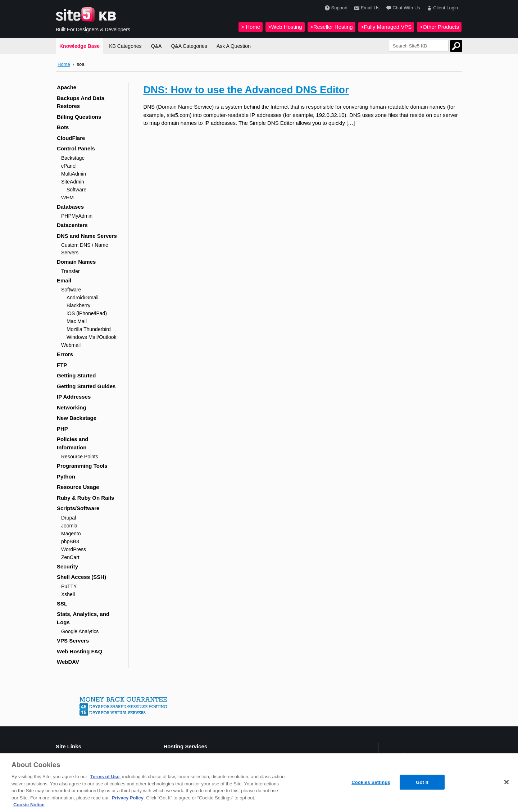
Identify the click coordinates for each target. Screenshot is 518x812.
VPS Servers (73, 641)
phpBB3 (70, 541)
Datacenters (72, 225)
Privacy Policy (128, 798)
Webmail (71, 345)
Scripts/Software (78, 508)
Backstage (73, 158)
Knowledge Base (79, 46)
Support (335, 8)
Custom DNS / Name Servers (85, 249)
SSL (62, 604)
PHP (62, 429)
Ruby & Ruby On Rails (85, 498)
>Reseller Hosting (331, 27)
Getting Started (76, 375)
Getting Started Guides (86, 386)
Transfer (71, 271)
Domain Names (76, 262)
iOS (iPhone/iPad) (87, 313)
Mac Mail (77, 321)
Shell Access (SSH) (81, 577)
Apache (67, 87)
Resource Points (80, 457)
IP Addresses (74, 397)
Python (66, 477)
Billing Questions (79, 117)
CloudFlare (71, 138)
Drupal (69, 518)
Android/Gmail (83, 298)
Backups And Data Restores (81, 102)
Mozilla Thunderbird (89, 329)
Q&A (156, 46)
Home (64, 64)
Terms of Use (105, 777)
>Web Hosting (285, 27)
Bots (63, 127)
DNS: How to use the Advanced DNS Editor (246, 90)
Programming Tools (82, 466)
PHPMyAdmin (77, 216)
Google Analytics (80, 631)
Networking (72, 407)
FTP (62, 365)
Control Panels (76, 148)
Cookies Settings (371, 782)
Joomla (69, 526)
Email (64, 280)
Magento (71, 534)
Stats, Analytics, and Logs (83, 618)
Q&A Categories (189, 46)
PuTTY (69, 586)
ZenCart (70, 557)
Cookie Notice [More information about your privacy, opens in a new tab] (29, 805)
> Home (251, 27)
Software (76, 190)
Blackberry (78, 305)
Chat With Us (402, 8)
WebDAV (68, 662)
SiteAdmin (73, 182)
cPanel (69, 166)
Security (67, 566)
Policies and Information (73, 443)
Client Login (442, 8)
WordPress (74, 549)
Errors (65, 354)
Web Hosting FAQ (79, 651)
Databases (70, 207)
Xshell (68, 594)
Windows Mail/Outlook (92, 337)
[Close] (506, 782)
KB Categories (125, 46)
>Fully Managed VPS (386, 27)
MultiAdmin (74, 174)
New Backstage (77, 418)
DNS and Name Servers (87, 236)
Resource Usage (78, 487)
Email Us (366, 8)
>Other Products (439, 27)
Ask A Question (234, 46)
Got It (422, 782)
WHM (67, 198)
